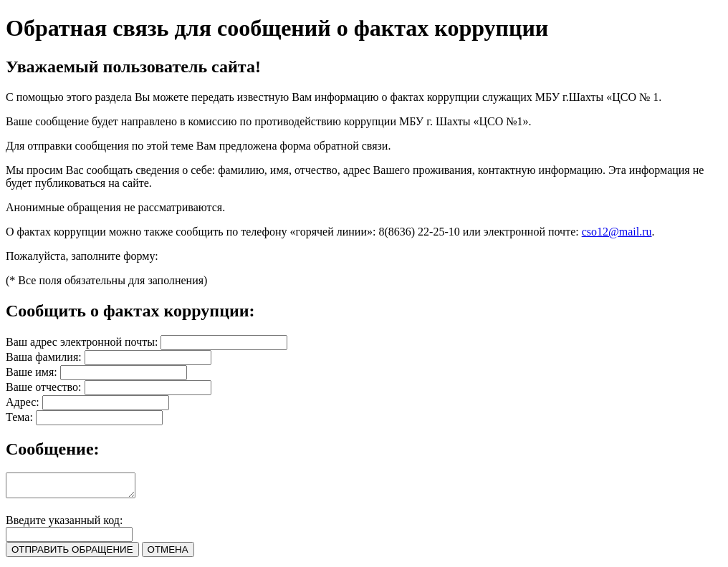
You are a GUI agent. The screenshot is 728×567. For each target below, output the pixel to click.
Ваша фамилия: (44, 357)
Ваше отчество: (44, 387)
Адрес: (23, 402)
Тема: (19, 417)
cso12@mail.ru (617, 232)
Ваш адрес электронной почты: (82, 342)
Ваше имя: (32, 372)
